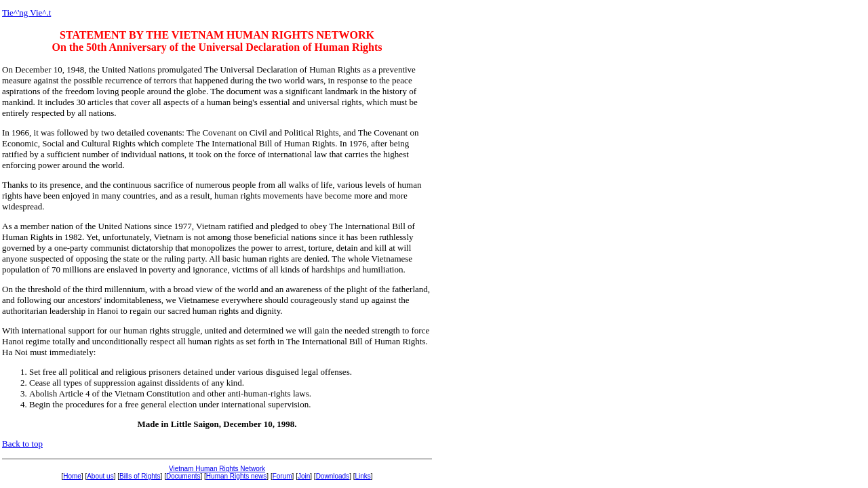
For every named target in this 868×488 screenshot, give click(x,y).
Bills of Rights (140, 476)
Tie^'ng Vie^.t (26, 13)
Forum (282, 476)
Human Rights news (236, 476)
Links (362, 476)
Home (72, 476)
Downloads (333, 476)
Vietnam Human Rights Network (217, 469)
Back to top (22, 444)
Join (304, 476)
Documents (183, 476)
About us (100, 476)
